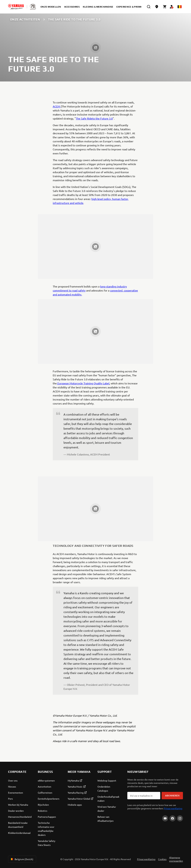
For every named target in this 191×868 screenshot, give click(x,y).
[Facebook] (173, 818)
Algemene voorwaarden (176, 859)
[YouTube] (165, 818)
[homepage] (16, 7)
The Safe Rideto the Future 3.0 (94, 118)
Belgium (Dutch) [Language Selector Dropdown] (21, 859)
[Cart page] (165, 7)
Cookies (162, 859)
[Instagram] (180, 818)
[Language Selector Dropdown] (180, 7)
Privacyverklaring (173, 808)
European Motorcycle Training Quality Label (83, 383)
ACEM (57, 106)
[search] (149, 7)
